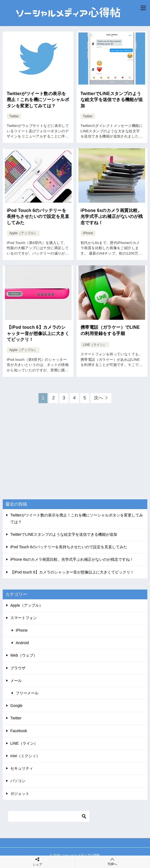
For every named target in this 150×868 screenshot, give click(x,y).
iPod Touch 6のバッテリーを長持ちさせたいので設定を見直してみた (38, 217)
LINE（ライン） (95, 344)
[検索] (49, 816)
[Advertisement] (75, 456)
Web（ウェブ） (24, 655)
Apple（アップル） (23, 233)
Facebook (19, 731)
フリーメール (27, 693)
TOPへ (113, 862)
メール (16, 681)
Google (16, 706)
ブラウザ (18, 668)
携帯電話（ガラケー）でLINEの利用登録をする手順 (110, 330)
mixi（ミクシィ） (25, 756)
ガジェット (20, 794)
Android (22, 643)
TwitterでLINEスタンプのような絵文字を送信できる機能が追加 (112, 100)
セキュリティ (22, 768)
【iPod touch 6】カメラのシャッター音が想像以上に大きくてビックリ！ (38, 333)
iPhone (88, 233)
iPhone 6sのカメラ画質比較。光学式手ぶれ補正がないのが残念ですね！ (112, 217)
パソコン (18, 781)
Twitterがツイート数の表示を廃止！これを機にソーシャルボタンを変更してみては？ (38, 100)
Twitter (14, 116)
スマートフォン (24, 618)
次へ (98, 398)
